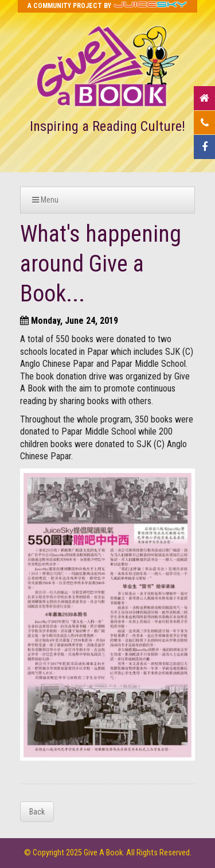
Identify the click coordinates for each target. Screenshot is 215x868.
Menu (45, 200)
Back (37, 812)
